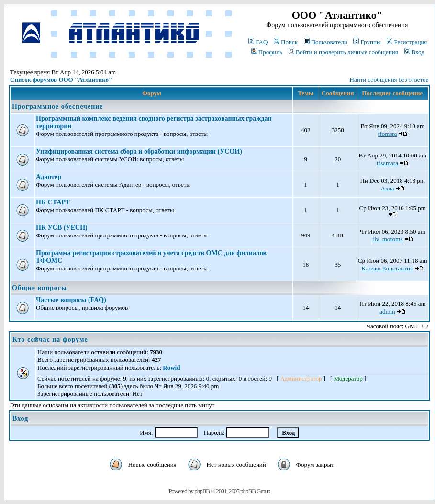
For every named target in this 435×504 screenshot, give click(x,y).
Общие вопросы (39, 288)
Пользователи (326, 42)
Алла (388, 188)
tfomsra (388, 134)
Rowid (171, 367)
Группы (367, 42)
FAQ (258, 42)
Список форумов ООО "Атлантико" (61, 80)
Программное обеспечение (57, 106)
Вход (414, 52)
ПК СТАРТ (53, 202)
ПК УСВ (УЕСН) (62, 228)
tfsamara (387, 163)
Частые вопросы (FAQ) (71, 300)
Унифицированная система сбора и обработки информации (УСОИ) (139, 151)
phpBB (202, 491)
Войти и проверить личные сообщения (343, 52)
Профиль (267, 52)
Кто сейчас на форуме (50, 340)
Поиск (286, 42)
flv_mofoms (388, 239)
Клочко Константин (387, 268)
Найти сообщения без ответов (389, 80)
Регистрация (407, 42)
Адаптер (49, 177)
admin (387, 311)
